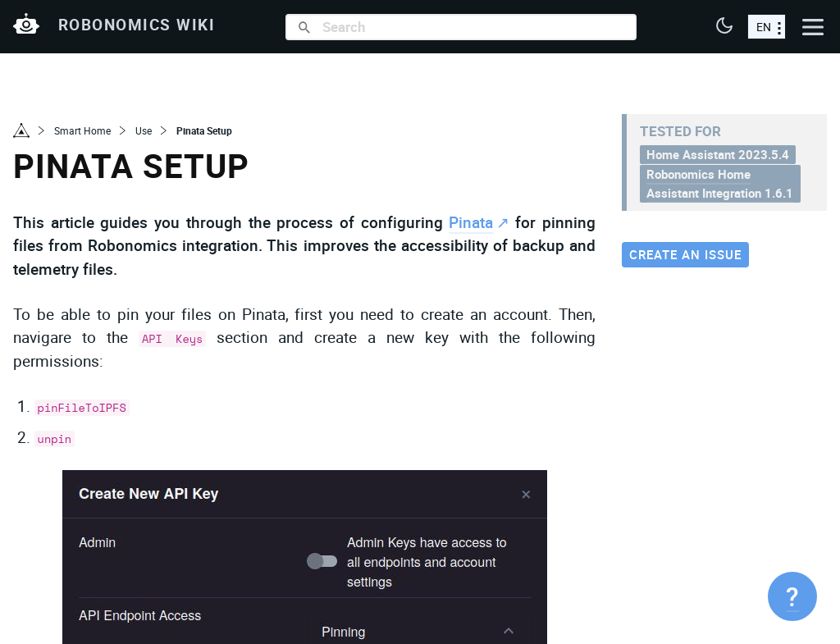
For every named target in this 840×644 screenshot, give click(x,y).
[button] (724, 27)
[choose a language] (767, 27)
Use (144, 130)
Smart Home (82, 130)
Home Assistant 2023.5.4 (718, 154)
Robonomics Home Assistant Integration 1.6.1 (720, 183)
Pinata (471, 222)
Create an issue (685, 254)
